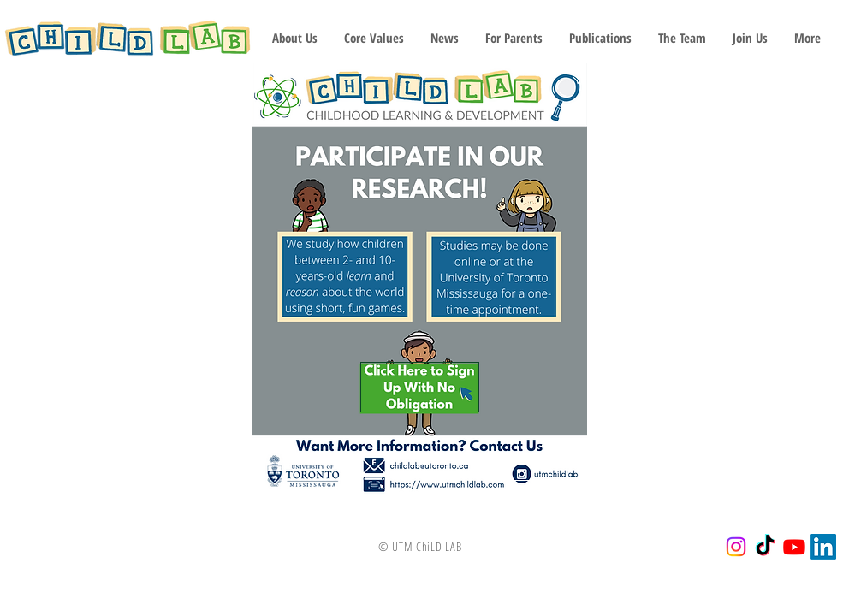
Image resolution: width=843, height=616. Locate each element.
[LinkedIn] (823, 547)
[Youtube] (794, 547)
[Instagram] (736, 547)
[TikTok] (765, 547)
